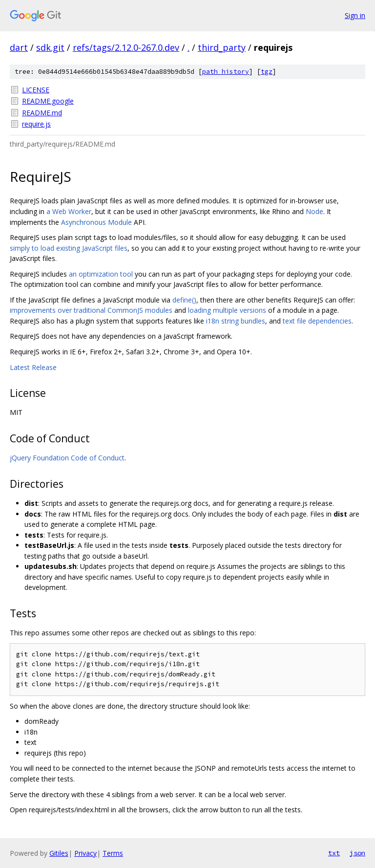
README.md (42, 113)
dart (19, 47)
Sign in (355, 15)
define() (184, 300)
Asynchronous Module (96, 222)
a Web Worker (69, 211)
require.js (36, 124)
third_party (222, 47)
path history (226, 72)
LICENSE (36, 90)
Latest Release (33, 367)
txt (334, 853)
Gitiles (59, 853)
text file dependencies (317, 321)
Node (314, 211)
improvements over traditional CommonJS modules (91, 310)
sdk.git (50, 47)
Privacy (85, 853)
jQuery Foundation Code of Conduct (67, 458)
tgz (267, 72)
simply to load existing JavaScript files (69, 248)
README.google (48, 101)
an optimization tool (101, 274)
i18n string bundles (236, 321)
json (357, 853)
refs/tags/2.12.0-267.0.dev (126, 47)
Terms (113, 853)
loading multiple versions (227, 310)
